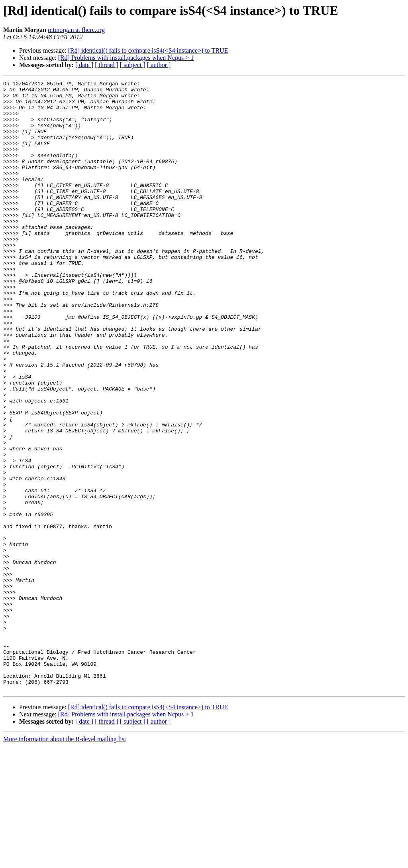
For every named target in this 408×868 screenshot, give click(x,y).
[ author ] (159, 65)
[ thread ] (107, 65)
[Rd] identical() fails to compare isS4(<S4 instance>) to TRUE (148, 50)
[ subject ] (133, 65)
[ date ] (84, 65)
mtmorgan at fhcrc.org (76, 30)
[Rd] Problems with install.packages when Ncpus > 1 (126, 58)
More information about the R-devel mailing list (65, 861)
